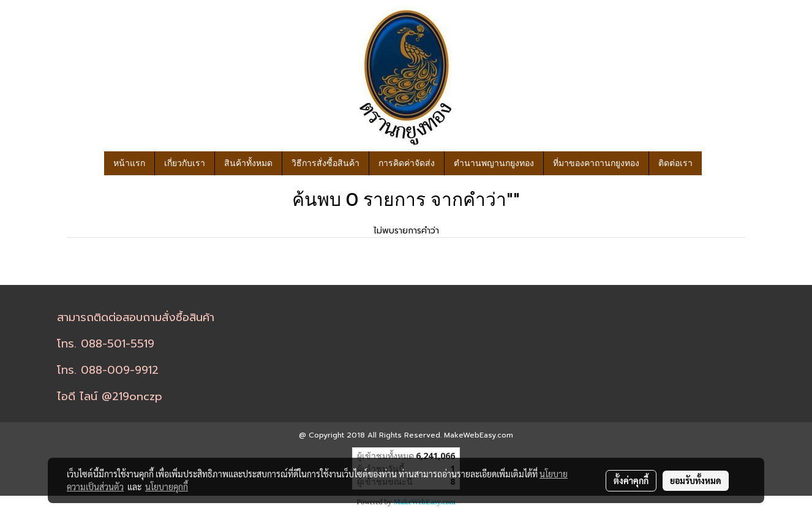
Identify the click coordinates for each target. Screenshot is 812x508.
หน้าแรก (129, 163)
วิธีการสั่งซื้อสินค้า (325, 163)
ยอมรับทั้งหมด (696, 480)
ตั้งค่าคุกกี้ (631, 480)
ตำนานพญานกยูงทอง (494, 163)
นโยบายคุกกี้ (167, 487)
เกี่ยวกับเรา (185, 163)
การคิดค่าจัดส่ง (407, 163)
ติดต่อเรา (675, 163)
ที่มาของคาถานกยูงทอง (596, 163)
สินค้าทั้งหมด (248, 163)
